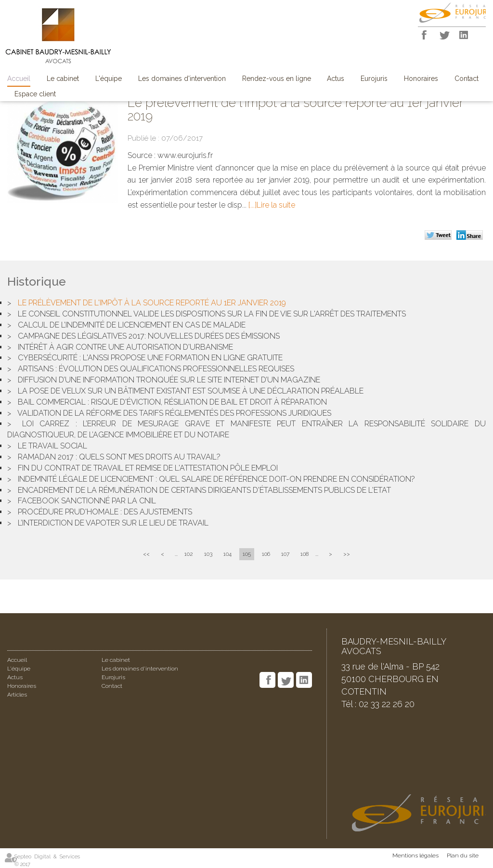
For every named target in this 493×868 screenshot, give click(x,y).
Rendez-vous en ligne (277, 79)
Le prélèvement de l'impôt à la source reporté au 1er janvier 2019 (152, 303)
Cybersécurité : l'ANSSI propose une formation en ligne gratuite (150, 358)
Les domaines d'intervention (182, 79)
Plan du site (463, 855)
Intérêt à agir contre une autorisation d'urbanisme (125, 347)
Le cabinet (63, 79)
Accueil (19, 79)
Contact (467, 79)
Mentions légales (415, 855)
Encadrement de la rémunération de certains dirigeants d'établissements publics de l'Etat (204, 490)
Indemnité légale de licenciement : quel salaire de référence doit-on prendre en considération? (216, 479)
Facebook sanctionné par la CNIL (87, 501)
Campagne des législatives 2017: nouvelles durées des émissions (149, 336)
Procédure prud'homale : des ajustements (105, 512)
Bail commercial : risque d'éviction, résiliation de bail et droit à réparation (172, 402)
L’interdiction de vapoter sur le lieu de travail (113, 523)
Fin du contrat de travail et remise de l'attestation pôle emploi (148, 468)
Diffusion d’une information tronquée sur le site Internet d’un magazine (169, 380)
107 (285, 554)
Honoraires (421, 79)
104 (227, 554)
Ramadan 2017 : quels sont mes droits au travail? (119, 457)
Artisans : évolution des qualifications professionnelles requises (156, 369)
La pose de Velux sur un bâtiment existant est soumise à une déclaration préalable (191, 391)
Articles (17, 695)
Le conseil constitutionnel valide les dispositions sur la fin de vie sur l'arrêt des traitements (212, 314)
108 (305, 554)
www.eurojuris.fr (185, 155)
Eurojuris (374, 79)
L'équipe (109, 79)
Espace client (35, 94)
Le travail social (52, 446)
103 (208, 554)
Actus (336, 79)
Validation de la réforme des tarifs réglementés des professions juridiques (174, 413)
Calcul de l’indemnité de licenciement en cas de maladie (132, 325)
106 (266, 554)
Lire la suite (276, 205)
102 (189, 554)
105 (247, 554)
